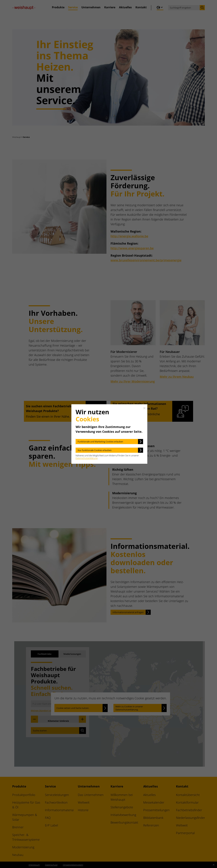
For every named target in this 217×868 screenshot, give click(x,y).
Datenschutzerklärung (87, 458)
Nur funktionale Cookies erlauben (95, 450)
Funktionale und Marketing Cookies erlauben (100, 442)
